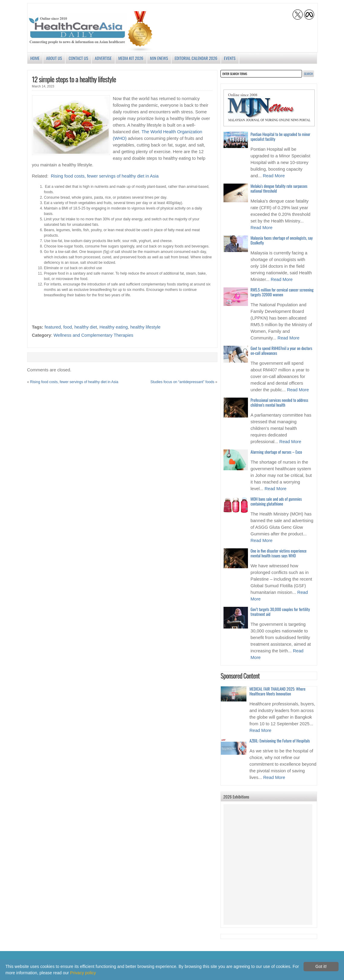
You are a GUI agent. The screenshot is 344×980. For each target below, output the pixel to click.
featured (53, 327)
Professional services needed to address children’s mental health (280, 402)
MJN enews (159, 58)
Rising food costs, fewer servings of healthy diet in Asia (105, 176)
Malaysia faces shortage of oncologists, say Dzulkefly (282, 240)
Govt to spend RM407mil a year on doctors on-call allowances (281, 351)
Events (230, 58)
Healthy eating (114, 327)
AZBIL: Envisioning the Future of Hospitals (280, 741)
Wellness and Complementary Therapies (93, 335)
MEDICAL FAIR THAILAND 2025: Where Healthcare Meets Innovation (277, 691)
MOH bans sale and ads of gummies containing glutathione (276, 501)
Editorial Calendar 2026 (196, 58)
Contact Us (78, 58)
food (68, 327)
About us (54, 58)
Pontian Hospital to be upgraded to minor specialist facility (281, 137)
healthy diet (86, 327)
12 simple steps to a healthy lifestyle (74, 79)
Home (35, 58)
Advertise (103, 58)
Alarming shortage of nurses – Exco (276, 452)
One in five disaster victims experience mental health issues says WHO (279, 553)
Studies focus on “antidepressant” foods (182, 382)
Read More (274, 176)
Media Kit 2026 (131, 58)
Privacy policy (83, 973)
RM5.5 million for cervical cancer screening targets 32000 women (282, 292)
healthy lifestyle (145, 327)
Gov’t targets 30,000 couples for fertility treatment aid (280, 612)
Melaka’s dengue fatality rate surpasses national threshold (279, 188)
